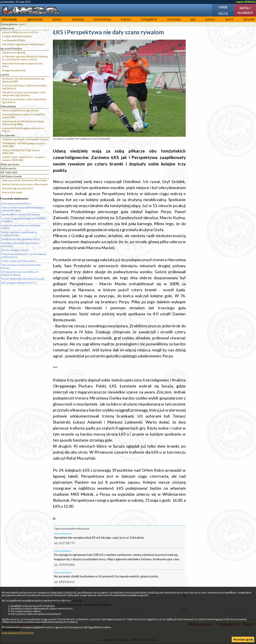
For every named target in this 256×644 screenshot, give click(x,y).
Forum (223, 7)
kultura (126, 19)
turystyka (174, 19)
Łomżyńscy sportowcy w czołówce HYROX (21, 227)
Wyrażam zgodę (243, 639)
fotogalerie (149, 19)
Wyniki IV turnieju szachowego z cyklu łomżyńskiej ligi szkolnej (24, 94)
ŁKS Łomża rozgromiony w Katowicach (23, 44)
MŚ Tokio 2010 (9, 172)
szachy (5, 74)
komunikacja (102, 19)
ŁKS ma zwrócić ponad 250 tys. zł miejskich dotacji (19, 273)
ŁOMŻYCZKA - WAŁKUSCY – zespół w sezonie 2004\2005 (23, 159)
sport (229, 19)
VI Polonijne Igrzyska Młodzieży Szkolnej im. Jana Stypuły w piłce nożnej (25, 58)
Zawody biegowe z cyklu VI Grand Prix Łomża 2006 (24, 116)
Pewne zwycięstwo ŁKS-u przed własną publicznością (23, 255)
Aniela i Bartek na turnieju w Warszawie (25, 184)
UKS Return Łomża (11, 176)
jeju (193, 19)
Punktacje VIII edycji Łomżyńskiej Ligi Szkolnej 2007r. (23, 80)
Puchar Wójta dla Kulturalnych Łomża (23, 279)
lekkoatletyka (8, 106)
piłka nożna (7, 28)
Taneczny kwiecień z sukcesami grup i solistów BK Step (23, 209)
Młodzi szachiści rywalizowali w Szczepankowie (19, 234)
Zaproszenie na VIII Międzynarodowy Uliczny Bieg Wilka (23, 123)
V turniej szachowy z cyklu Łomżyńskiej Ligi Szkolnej (24, 87)
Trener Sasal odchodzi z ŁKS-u (19, 261)
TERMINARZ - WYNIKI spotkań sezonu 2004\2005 (23, 145)
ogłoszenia (35, 19)
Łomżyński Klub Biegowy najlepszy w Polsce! (23, 130)
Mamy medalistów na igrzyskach (20, 110)
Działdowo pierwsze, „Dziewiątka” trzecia (25, 139)
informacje (9, 19)
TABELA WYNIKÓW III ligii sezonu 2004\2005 (21, 152)
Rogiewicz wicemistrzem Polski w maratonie (20, 245)
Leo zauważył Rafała (14, 40)
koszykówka (8, 135)
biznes (57, 19)
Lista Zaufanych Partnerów (18, 633)
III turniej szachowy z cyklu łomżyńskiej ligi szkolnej (24, 101)
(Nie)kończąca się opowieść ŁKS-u (21, 239)
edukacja (78, 19)
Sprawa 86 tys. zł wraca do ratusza (20, 214)
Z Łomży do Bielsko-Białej (17, 36)
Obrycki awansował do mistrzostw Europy (21, 266)
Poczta (223, 13)
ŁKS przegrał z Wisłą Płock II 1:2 (19, 283)
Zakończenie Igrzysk (14, 52)
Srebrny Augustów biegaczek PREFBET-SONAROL (24, 220)
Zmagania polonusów (14, 70)
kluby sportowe (10, 164)
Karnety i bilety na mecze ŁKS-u (20, 32)
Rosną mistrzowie (12, 192)
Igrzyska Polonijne (11, 48)
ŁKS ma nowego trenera (15, 250)
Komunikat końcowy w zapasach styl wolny (22, 65)
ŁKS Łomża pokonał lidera (16, 203)
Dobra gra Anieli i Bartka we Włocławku (25, 180)
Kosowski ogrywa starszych (18, 188)
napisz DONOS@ (246, 2)
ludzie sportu (8, 168)
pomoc (210, 19)
